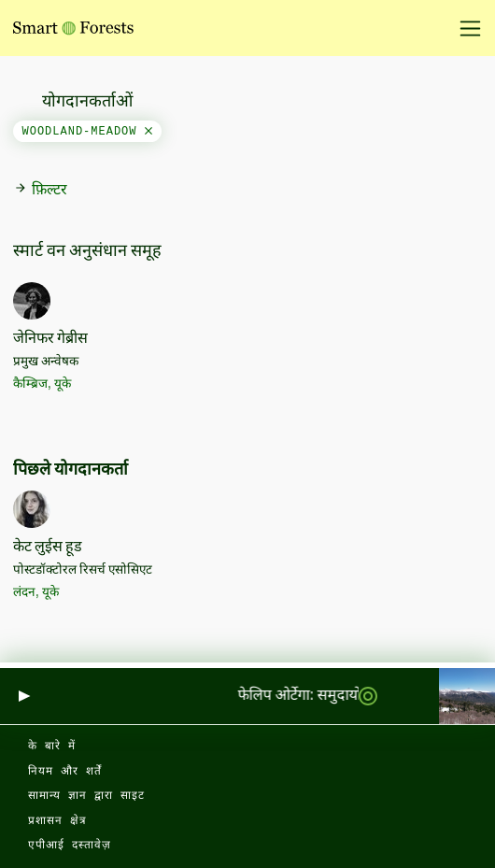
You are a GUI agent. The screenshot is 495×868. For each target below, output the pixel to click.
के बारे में (52, 747)
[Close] (148, 132)
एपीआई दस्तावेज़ (70, 846)
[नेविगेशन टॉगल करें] (464, 28)
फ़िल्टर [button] (41, 190)
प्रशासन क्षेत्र (57, 821)
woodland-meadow (87, 132)
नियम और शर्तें (65, 772)
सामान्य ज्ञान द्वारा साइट (86, 796)
